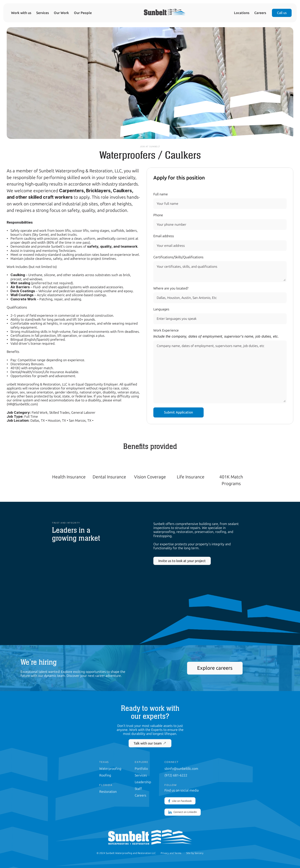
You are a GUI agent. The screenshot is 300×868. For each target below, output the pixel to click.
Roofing (105, 775)
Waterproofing (110, 768)
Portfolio (141, 768)
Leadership (143, 782)
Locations (242, 13)
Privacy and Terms (171, 853)
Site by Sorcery (195, 853)
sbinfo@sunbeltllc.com (181, 768)
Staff (138, 788)
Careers (260, 13)
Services (43, 13)
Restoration (108, 791)
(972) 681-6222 (176, 775)
